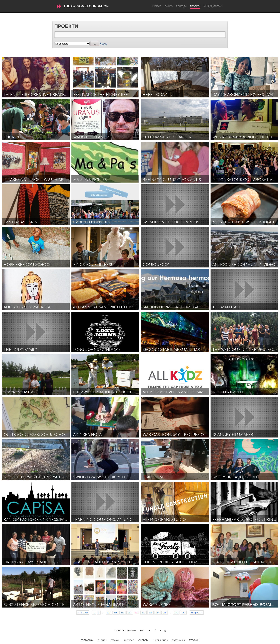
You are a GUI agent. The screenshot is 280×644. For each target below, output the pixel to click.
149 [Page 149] (176, 612)
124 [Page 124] (157, 612)
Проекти (195, 6)
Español (115, 640)
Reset (103, 44)
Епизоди (181, 6)
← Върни (83, 612)
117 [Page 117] (109, 612)
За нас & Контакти (125, 631)
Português (178, 640)
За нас (169, 6)
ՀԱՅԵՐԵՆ (144, 640)
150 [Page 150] (183, 612)
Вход (163, 631)
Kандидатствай (213, 6)
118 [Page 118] (116, 612)
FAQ (142, 631)
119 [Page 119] (123, 612)
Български (87, 640)
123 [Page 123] (151, 612)
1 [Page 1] (94, 612)
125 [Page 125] (164, 612)
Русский (194, 640)
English (102, 640)
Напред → (197, 612)
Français (129, 640)
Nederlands (161, 640)
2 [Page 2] (98, 612)
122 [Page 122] (144, 612)
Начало (157, 6)
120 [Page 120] (130, 612)
